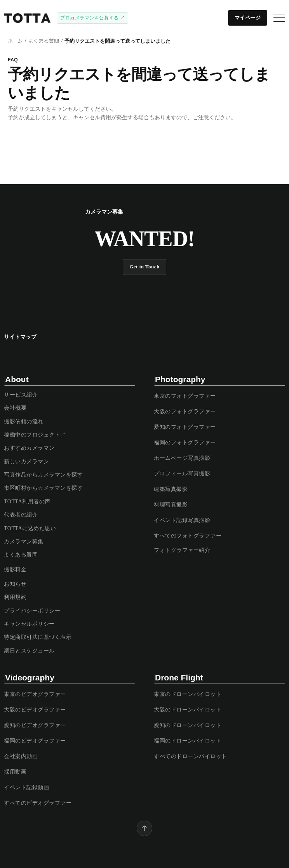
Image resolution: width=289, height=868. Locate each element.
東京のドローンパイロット (188, 694)
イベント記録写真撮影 (182, 520)
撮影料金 (15, 570)
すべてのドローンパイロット (191, 756)
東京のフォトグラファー (185, 396)
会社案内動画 (21, 756)
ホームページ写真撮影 (182, 458)
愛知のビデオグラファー (35, 725)
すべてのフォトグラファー (188, 536)
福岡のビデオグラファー (35, 741)
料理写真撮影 (171, 505)
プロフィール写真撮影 (182, 474)
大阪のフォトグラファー (185, 411)
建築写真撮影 (171, 489)
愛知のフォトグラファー (185, 427)
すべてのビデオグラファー (38, 803)
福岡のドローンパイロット (188, 741)
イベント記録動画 (26, 787)
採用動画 (15, 772)
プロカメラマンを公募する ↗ (92, 18)
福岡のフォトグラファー (185, 443)
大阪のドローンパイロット (188, 710)
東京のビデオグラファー (35, 694)
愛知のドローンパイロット (188, 725)
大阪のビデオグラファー (35, 710)
